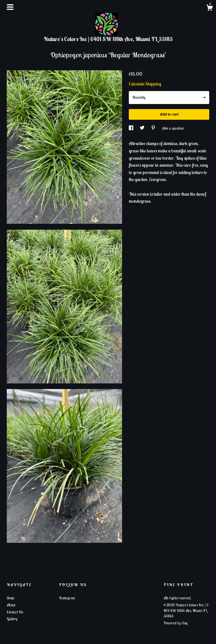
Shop (10, 598)
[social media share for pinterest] (154, 128)
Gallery (12, 619)
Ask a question (173, 128)
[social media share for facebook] (131, 128)
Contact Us (15, 612)
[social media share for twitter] (143, 128)
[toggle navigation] (10, 7)
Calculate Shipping (145, 84)
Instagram (67, 598)
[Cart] (210, 8)
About (11, 605)
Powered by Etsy (176, 623)
